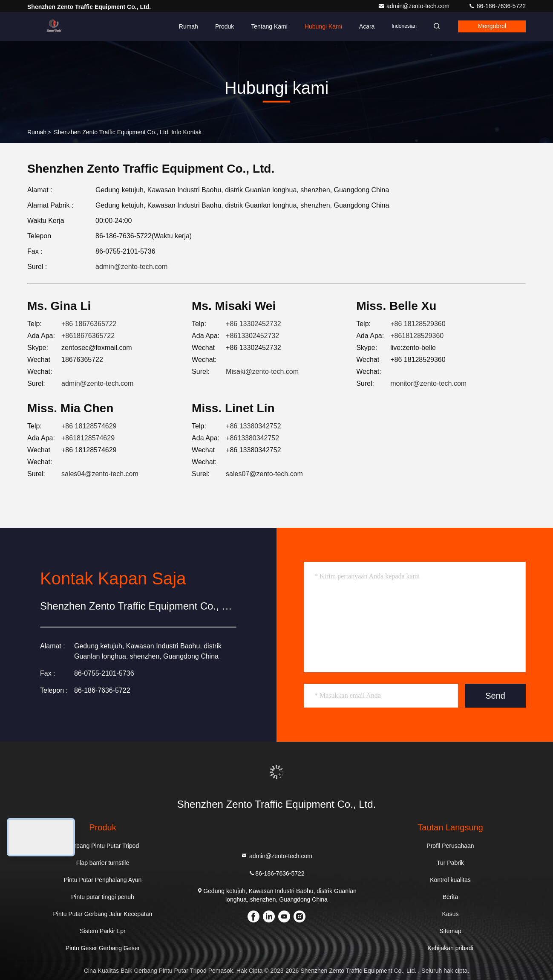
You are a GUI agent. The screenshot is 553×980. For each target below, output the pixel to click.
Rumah (186, 26)
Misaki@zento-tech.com (262, 371)
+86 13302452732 (253, 324)
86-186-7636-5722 (497, 6)
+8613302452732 (252, 336)
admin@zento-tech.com (415, 6)
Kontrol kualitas (450, 880)
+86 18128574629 (89, 426)
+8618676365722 (88, 336)
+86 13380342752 (253, 426)
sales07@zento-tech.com (264, 474)
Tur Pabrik (450, 863)
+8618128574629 (88, 438)
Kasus (451, 914)
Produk (222, 26)
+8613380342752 (252, 438)
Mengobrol (491, 26)
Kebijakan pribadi (450, 948)
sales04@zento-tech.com (100, 474)
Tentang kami (267, 26)
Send (495, 696)
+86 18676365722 (89, 324)
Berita (451, 897)
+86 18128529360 (418, 324)
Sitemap (450, 931)
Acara (364, 26)
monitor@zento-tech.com (428, 383)
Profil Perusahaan (450, 846)
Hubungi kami (321, 26)
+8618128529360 (417, 336)
